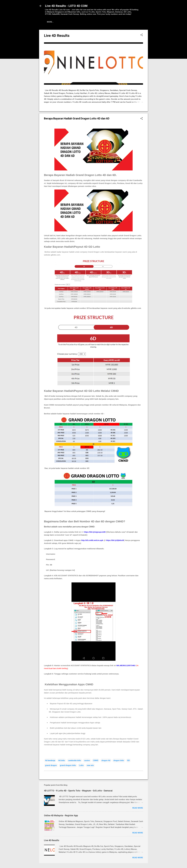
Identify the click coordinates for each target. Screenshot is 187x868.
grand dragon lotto (68, 765)
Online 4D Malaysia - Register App (61, 815)
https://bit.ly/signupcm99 (95, 532)
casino (87, 760)
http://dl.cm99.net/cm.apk (92, 540)
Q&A (96, 22)
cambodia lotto (74, 760)
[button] (142, 35)
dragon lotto (119, 760)
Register (71, 22)
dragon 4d (106, 760)
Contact (121, 22)
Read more (138, 808)
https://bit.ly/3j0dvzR (115, 540)
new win (90, 765)
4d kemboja (50, 760)
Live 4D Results (55, 22)
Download (107, 22)
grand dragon (51, 765)
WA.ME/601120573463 (126, 665)
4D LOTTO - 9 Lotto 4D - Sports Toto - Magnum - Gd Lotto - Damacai (78, 791)
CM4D (96, 760)
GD (128, 760)
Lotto (81, 765)
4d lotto (62, 760)
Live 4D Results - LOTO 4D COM (66, 6)
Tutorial (85, 22)
